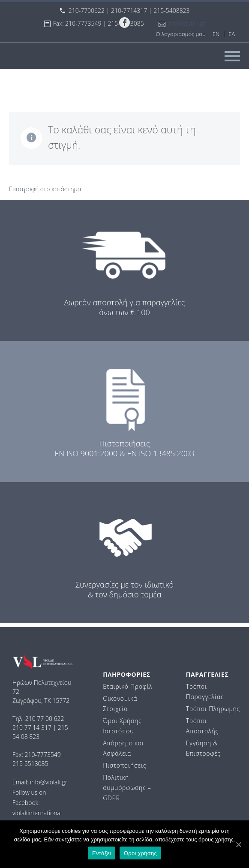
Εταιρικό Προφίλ (127, 686)
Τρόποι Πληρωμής (213, 709)
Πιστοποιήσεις (124, 765)
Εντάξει (102, 853)
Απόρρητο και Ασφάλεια (123, 748)
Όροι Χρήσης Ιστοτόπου (122, 726)
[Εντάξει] (238, 844)
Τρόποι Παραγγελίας (205, 692)
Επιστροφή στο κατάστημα (45, 189)
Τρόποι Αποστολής (202, 726)
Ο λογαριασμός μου (180, 34)
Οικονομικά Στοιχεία (120, 704)
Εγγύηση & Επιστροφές (203, 748)
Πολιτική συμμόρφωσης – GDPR (127, 788)
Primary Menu (232, 56)
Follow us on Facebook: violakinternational (37, 803)
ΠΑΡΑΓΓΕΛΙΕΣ (207, 674)
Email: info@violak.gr (40, 782)
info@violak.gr (186, 23)
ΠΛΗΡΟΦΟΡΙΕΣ (127, 674)
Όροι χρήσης (140, 853)
